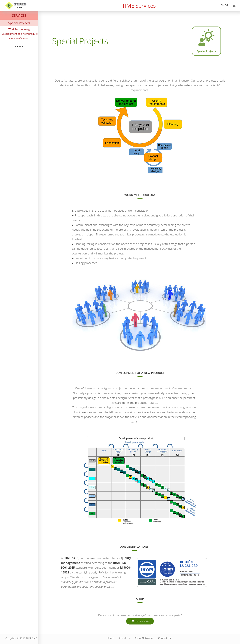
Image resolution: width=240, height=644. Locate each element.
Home (110, 638)
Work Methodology (19, 29)
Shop (225, 5)
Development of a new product (19, 34)
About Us (124, 638)
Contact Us (164, 638)
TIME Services (139, 6)
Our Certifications (19, 38)
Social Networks (144, 638)
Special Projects (19, 23)
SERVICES (19, 15)
